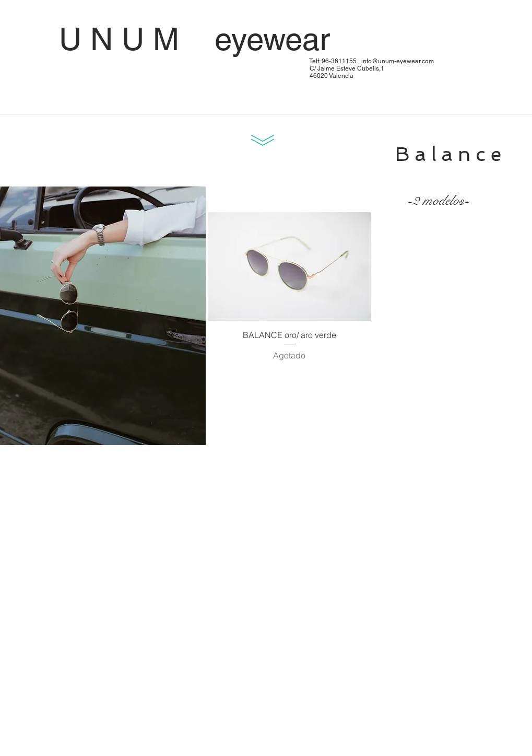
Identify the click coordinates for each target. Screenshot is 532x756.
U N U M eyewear (243, 39)
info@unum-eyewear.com (398, 61)
